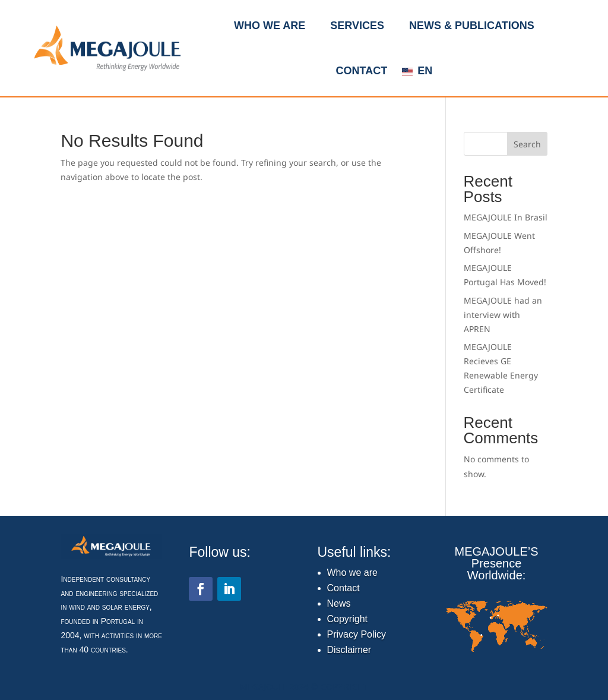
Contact (361, 71)
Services (357, 26)
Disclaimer (349, 650)
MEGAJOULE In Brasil (506, 217)
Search (527, 144)
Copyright (347, 619)
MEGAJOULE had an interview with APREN (503, 315)
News (339, 603)
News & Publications (472, 26)
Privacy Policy (357, 634)
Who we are (270, 26)
